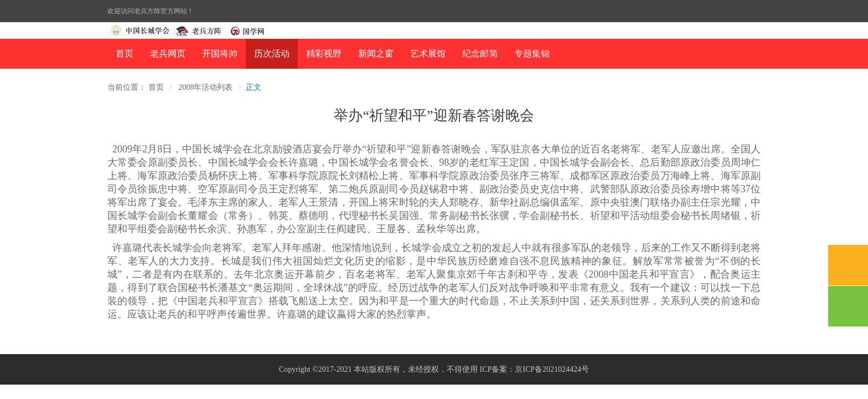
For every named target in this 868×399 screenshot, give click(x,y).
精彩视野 (324, 53)
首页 (125, 53)
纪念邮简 (480, 53)
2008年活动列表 (205, 87)
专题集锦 (532, 53)
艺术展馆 (428, 53)
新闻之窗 (376, 53)
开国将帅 (220, 53)
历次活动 (272, 53)
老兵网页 (168, 53)
